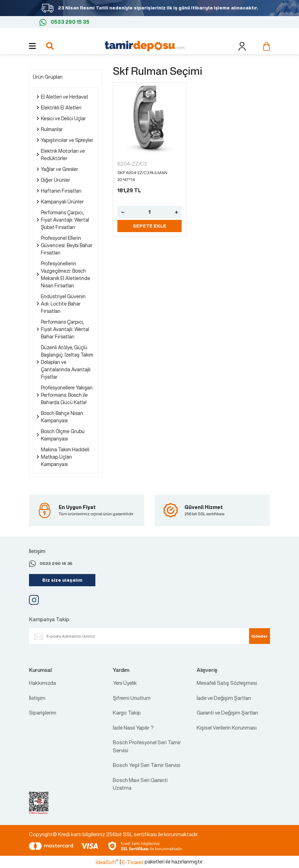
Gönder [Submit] (260, 636)
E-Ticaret (133, 862)
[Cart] (265, 46)
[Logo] (145, 45)
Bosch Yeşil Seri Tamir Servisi (147, 765)
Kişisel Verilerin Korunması (227, 727)
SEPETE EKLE (149, 226)
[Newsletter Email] (146, 636)
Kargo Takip (127, 712)
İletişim (37, 698)
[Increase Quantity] (176, 212)
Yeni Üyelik (125, 683)
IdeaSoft (107, 862)
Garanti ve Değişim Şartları (227, 712)
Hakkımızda (42, 683)
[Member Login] (242, 46)
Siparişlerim (43, 712)
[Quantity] (149, 212)
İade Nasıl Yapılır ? (133, 727)
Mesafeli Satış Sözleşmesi (227, 683)
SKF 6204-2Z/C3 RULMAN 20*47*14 (142, 176)
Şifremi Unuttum (132, 698)
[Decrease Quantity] (123, 212)
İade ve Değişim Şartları (224, 698)
